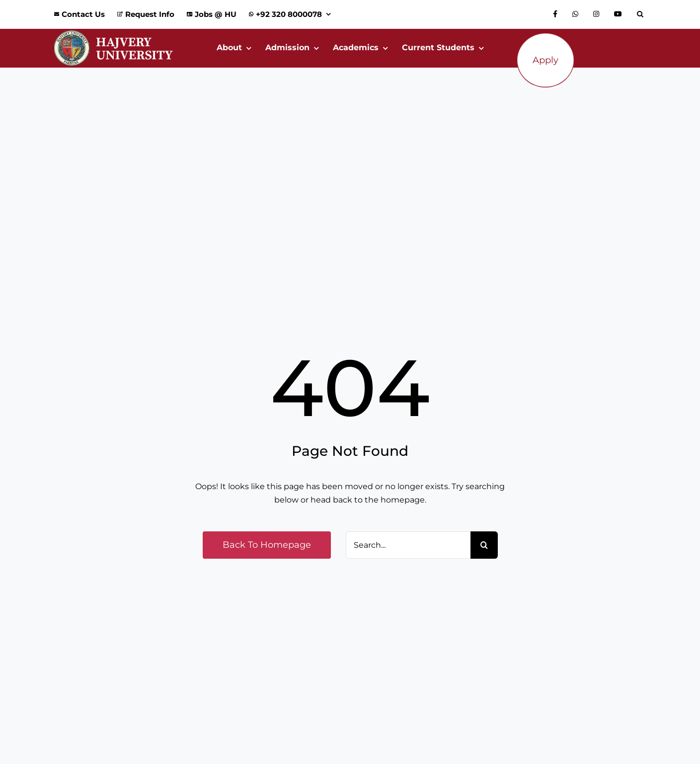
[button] (643, 14)
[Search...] (408, 545)
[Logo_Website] (113, 33)
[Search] (484, 545)
